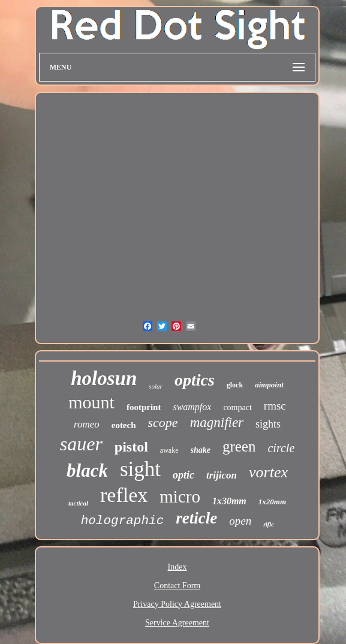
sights (268, 424)
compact (237, 407)
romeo (87, 424)
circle (281, 448)
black (87, 470)
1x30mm (229, 501)
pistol (131, 447)
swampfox (192, 407)
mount (91, 402)
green (239, 446)
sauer (81, 444)
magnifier (217, 422)
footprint (144, 407)
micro (180, 496)
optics (195, 380)
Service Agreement (177, 623)
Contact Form (177, 586)
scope (163, 422)
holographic (123, 521)
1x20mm (272, 502)
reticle (196, 518)
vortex (268, 472)
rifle (268, 524)
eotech (124, 425)
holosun (104, 378)
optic (183, 475)
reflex (124, 495)
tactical (78, 503)
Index (177, 567)
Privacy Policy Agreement (177, 604)
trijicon (222, 475)
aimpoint (269, 385)
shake (201, 450)
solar (156, 386)
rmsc (275, 406)
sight (140, 469)
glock (235, 385)
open (240, 521)
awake (169, 450)
